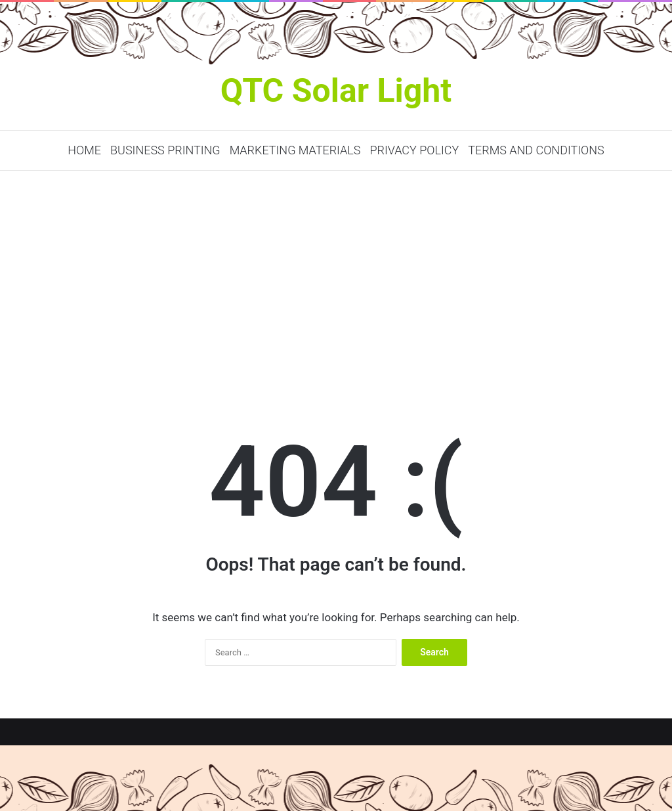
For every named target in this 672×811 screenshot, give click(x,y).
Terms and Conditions (536, 150)
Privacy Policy (414, 150)
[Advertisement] (336, 282)
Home (84, 150)
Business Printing (165, 150)
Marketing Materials (295, 150)
